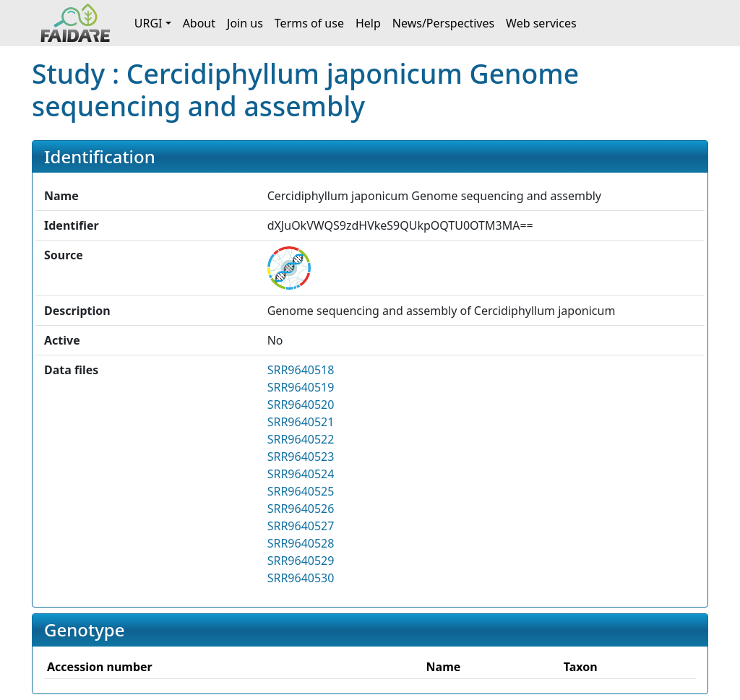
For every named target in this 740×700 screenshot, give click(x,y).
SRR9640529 (301, 561)
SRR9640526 (301, 509)
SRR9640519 (301, 387)
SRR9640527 (301, 526)
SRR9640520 (301, 405)
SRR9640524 (301, 474)
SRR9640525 (301, 491)
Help (368, 23)
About (199, 23)
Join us (245, 23)
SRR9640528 (301, 543)
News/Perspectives (443, 23)
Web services (541, 23)
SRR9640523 (301, 457)
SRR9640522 (301, 439)
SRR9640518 (301, 370)
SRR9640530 (301, 578)
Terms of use (309, 23)
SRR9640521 (301, 422)
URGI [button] (149, 23)
